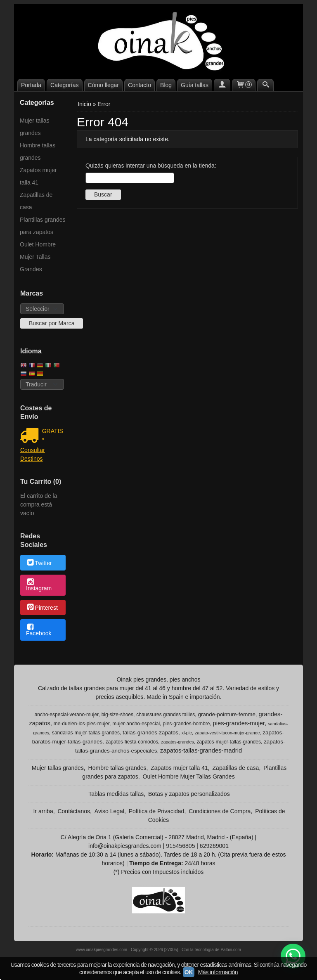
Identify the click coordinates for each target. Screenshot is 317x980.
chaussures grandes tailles (166, 715)
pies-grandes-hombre (186, 724)
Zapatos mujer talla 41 (38, 176)
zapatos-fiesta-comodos (132, 742)
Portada (31, 85)
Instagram (39, 585)
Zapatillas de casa (36, 201)
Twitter (39, 563)
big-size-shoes (117, 715)
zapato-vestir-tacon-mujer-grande (227, 733)
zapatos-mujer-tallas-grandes (229, 742)
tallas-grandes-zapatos (150, 733)
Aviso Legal (109, 811)
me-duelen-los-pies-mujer (82, 724)
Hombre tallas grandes (38, 151)
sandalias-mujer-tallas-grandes (86, 733)
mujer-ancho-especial (136, 724)
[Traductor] (42, 384)
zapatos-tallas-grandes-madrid (201, 750)
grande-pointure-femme (227, 714)
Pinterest (42, 608)
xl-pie (187, 733)
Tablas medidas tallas (116, 794)
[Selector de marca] (42, 309)
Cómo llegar (103, 85)
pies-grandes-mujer (239, 723)
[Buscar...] (265, 85)
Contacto (140, 85)
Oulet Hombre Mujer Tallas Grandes (38, 257)
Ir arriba (43, 811)
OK (189, 972)
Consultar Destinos (33, 454)
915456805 (180, 846)
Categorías (64, 85)
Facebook (39, 630)
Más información (218, 972)
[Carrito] (244, 85)
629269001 (214, 846)
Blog (166, 85)
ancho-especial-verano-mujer (67, 715)
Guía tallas (195, 85)
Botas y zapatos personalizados (189, 794)
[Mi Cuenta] (222, 85)
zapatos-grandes (177, 742)
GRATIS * (53, 435)
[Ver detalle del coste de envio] (31, 436)
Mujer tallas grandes (35, 127)
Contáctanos (74, 811)
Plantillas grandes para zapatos (43, 226)
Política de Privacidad (157, 811)
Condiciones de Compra (220, 811)
